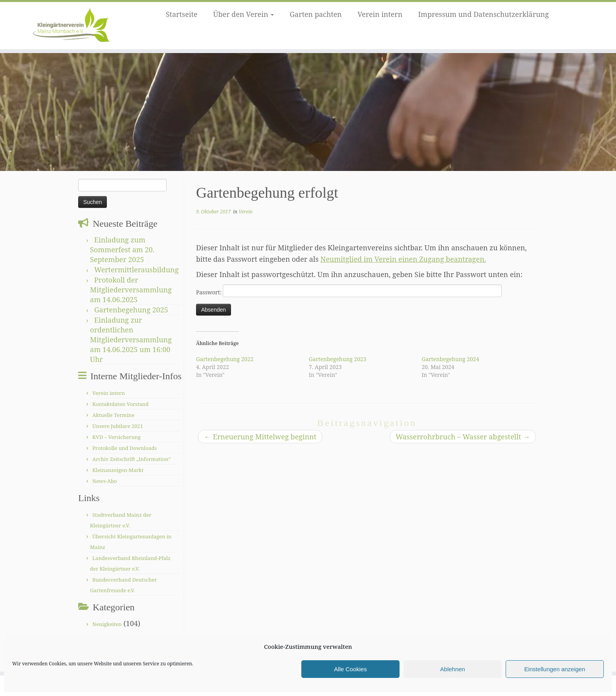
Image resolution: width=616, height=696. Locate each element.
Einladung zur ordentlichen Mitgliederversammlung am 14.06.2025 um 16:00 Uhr (131, 340)
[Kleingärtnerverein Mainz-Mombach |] (71, 26)
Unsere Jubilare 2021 (118, 426)
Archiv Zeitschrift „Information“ (131, 459)
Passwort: (349, 291)
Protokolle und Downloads (125, 448)
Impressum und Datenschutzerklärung (483, 14)
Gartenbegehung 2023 (337, 359)
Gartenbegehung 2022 (225, 359)
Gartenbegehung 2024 (450, 359)
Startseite (182, 14)
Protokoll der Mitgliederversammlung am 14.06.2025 (131, 290)
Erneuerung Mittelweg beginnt (260, 437)
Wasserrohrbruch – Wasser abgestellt (463, 437)
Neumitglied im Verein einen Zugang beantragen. (403, 259)
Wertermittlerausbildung (137, 270)
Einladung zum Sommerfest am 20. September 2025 (122, 250)
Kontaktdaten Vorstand (120, 404)
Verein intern (380, 14)
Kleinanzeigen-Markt (118, 470)
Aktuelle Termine (113, 415)
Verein (245, 212)
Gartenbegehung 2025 (131, 310)
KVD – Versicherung (116, 437)
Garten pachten (316, 14)
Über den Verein (244, 14)
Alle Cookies (350, 669)
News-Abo (105, 481)
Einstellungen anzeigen (555, 669)
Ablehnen (452, 669)
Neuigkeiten (107, 624)
